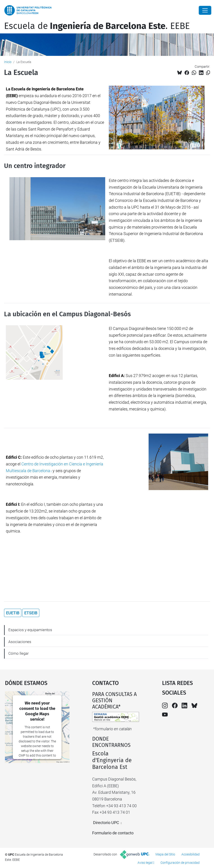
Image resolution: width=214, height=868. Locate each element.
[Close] (205, 10)
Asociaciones (20, 642)
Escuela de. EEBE (97, 26)
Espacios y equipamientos (30, 630)
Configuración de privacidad (180, 863)
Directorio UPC (106, 823)
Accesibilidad (191, 854)
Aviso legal (145, 863)
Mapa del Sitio (165, 854)
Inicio (8, 62)
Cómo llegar (19, 653)
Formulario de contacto (113, 833)
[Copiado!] (208, 73)
